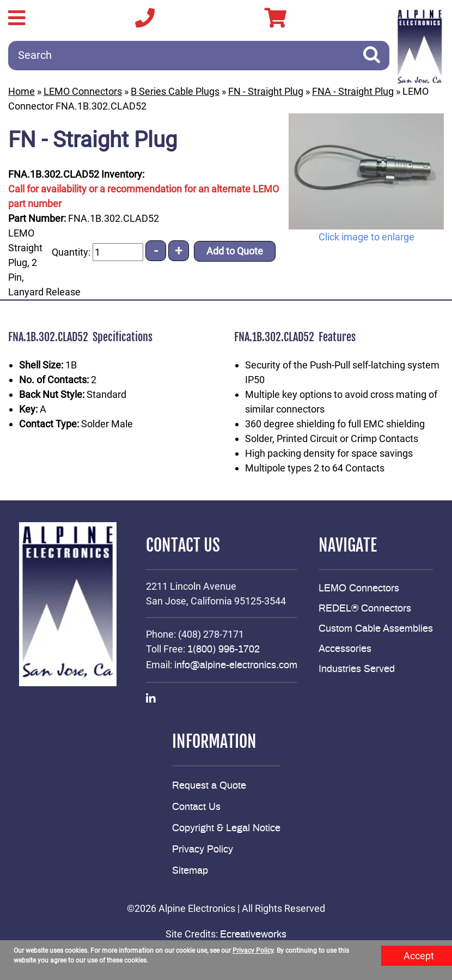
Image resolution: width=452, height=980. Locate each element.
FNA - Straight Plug (353, 91)
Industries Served (357, 669)
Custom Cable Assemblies (376, 629)
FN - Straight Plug (266, 91)
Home (22, 91)
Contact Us (196, 807)
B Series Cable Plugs (175, 91)
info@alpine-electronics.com (236, 666)
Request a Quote (209, 786)
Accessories (345, 649)
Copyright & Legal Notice (226, 828)
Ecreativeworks (253, 935)
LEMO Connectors (83, 91)
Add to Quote (235, 251)
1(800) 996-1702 (224, 650)
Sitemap (190, 871)
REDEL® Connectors (365, 609)
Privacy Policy (203, 850)
